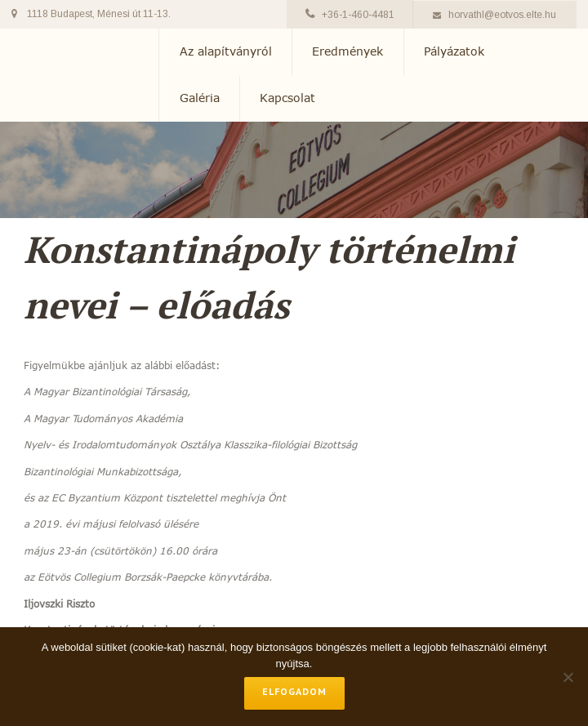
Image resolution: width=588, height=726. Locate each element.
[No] (568, 677)
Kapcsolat (287, 98)
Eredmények (347, 51)
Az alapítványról (226, 51)
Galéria (200, 98)
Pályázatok (454, 51)
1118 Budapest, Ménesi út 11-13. (99, 14)
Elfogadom (294, 691)
